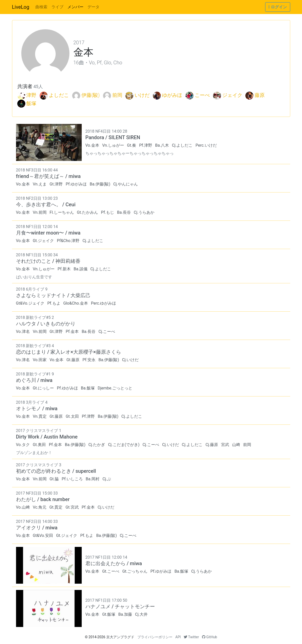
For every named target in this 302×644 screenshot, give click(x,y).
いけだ (142, 95)
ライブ (57, 7)
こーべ (202, 95)
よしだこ (59, 95)
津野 (31, 95)
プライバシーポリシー (155, 637)
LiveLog (21, 7)
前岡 (117, 95)
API (178, 637)
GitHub (210, 637)
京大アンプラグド (120, 637)
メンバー (75, 7)
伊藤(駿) (91, 95)
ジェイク (232, 95)
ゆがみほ (172, 95)
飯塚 (31, 103)
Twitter (191, 637)
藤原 (260, 95)
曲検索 (41, 7)
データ (93, 7)
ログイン (278, 7)
